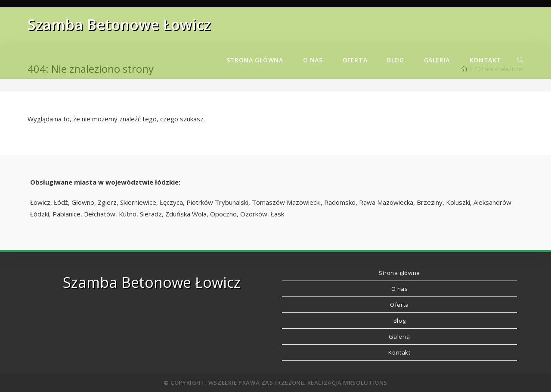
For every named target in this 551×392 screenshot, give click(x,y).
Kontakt (399, 352)
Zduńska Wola (186, 214)
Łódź (61, 202)
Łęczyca (171, 202)
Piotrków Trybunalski (217, 202)
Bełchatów (100, 214)
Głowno (83, 202)
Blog (399, 321)
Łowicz (40, 202)
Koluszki (458, 202)
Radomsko (340, 202)
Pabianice (67, 214)
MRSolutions (365, 383)
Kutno (128, 214)
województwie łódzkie (142, 182)
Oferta (399, 305)
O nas (400, 289)
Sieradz (151, 214)
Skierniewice (138, 202)
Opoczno (223, 214)
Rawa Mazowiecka (386, 202)
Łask (277, 214)
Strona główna (399, 273)
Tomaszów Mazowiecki (286, 202)
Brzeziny (430, 202)
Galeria (399, 336)
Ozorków (254, 214)
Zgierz (107, 202)
